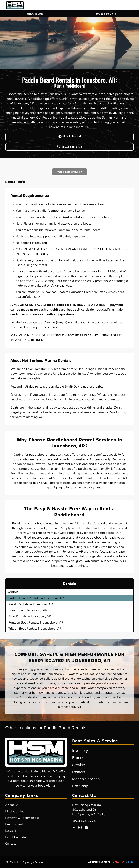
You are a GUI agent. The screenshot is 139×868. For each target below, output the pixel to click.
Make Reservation (69, 172)
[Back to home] (15, 5)
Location (11, 831)
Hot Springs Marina (87, 805)
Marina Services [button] (86, 779)
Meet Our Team (16, 811)
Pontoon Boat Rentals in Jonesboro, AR (36, 622)
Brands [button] (78, 758)
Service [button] (79, 765)
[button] (132, 5)
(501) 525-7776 (84, 821)
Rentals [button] (13, 592)
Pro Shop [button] (80, 786)
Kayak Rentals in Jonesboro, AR (31, 604)
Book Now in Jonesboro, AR (28, 610)
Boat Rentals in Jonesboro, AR (30, 616)
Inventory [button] (80, 751)
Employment (14, 824)
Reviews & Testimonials (22, 818)
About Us (12, 805)
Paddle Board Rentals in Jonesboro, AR (36, 598)
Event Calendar (16, 837)
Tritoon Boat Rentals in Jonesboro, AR (35, 629)
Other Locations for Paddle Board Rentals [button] (46, 728)
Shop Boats (35, 14)
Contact (11, 843)
